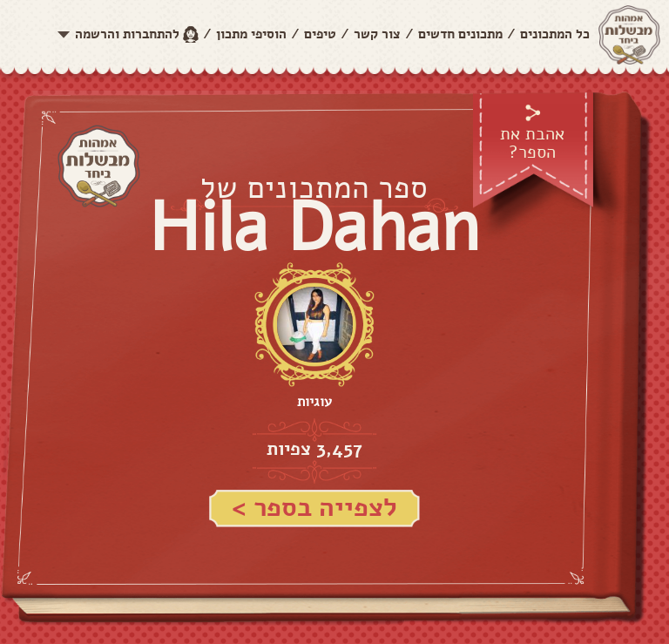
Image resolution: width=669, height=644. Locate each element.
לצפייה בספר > (314, 508)
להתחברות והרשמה (127, 34)
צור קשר (377, 34)
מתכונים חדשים (460, 34)
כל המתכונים (555, 34)
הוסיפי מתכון (251, 34)
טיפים (320, 34)
